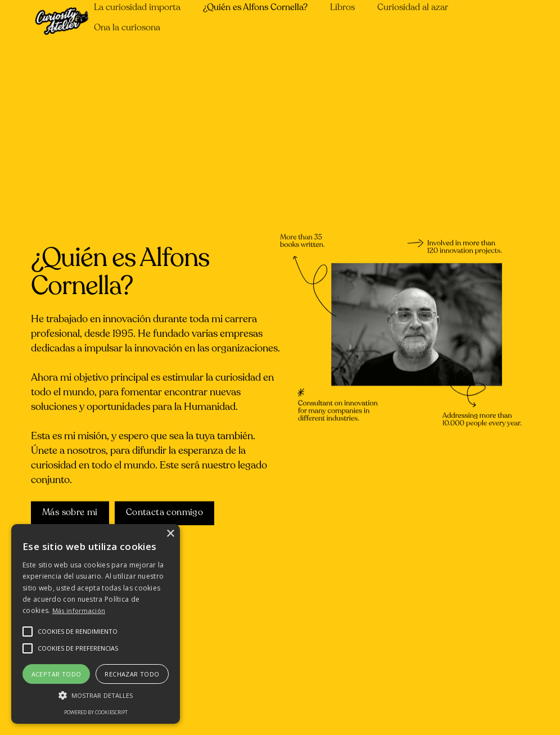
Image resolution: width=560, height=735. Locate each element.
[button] (78, 632)
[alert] (96, 624)
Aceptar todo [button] (57, 674)
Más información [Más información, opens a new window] (79, 610)
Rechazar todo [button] (132, 674)
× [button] (170, 534)
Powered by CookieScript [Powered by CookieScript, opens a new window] (96, 712)
